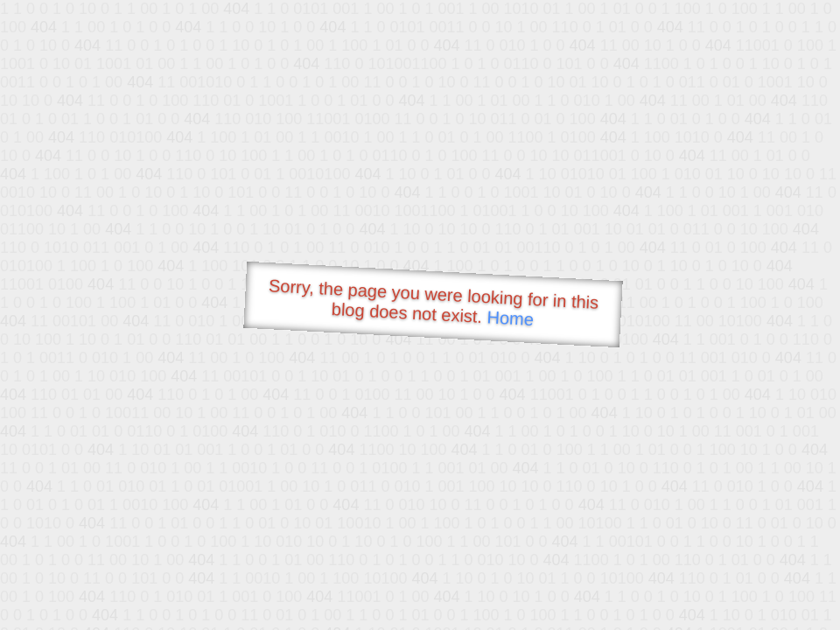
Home (510, 318)
